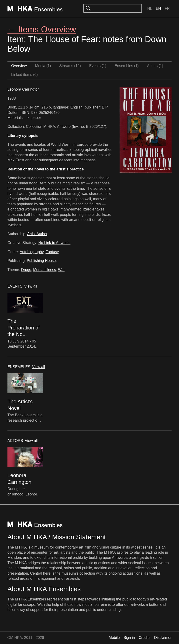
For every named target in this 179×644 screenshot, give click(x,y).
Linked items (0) (24, 75)
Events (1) (98, 66)
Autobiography (31, 252)
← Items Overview (42, 29)
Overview (19, 66)
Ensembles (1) (127, 66)
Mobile (114, 638)
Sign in (129, 638)
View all (31, 286)
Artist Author (37, 234)
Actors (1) (155, 66)
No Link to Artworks (55, 243)
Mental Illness (45, 270)
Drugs (26, 270)
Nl (150, 8)
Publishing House (41, 261)
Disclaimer (163, 638)
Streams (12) (70, 66)
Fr (167, 8)
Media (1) (43, 66)
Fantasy (52, 252)
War (61, 270)
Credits (145, 638)
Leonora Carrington (24, 89)
